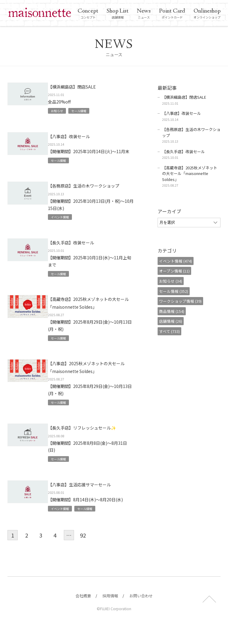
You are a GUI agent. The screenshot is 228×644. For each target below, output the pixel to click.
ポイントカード (172, 14)
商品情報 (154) (175, 311)
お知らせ (63, 111)
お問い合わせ (141, 612)
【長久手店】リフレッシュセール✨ (93, 446)
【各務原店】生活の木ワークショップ (93, 190)
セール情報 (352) (177, 291)
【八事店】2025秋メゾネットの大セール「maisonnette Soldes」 (94, 382)
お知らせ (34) (174, 281)
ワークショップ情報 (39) (183, 301)
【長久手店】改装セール (82, 250)
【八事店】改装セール (79, 136)
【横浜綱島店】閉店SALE (83, 86)
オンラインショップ (207, 14)
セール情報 (87, 111)
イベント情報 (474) (179, 261)
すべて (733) (172, 331)
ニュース (144, 14)
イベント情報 (66, 224)
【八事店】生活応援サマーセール (93, 500)
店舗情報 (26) (174, 321)
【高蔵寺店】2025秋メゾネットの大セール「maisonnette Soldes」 (91, 314)
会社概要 (83, 612)
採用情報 (110, 612)
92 (83, 552)
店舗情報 (118, 14)
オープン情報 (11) (177, 271)
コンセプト (88, 14)
